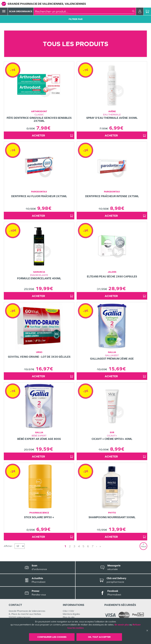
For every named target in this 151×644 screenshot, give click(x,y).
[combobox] (84, 11)
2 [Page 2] (70, 546)
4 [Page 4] (79, 546)
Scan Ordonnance (21, 11)
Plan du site (69, 617)
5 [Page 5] (83, 546)
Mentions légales (71, 614)
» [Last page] (100, 546)
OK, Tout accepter (99, 637)
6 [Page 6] (88, 546)
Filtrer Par (76, 19)
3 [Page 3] (74, 546)
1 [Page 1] (65, 546)
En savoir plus (122, 625)
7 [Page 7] (93, 546)
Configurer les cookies (52, 637)
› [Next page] (97, 546)
